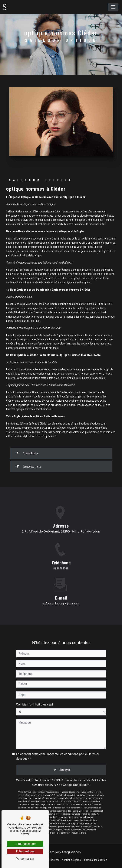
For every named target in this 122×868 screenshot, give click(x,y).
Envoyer (65, 763)
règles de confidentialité (84, 773)
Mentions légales (71, 860)
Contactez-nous (28, 466)
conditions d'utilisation (45, 778)
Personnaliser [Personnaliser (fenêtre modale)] (25, 859)
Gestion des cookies (96, 860)
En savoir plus (26, 453)
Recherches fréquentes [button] (61, 852)
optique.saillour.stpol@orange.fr (61, 597)
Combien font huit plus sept (35, 698)
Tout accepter (25, 844)
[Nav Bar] (113, 7)
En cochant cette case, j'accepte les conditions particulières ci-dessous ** (58, 750)
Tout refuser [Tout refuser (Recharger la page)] (25, 851)
